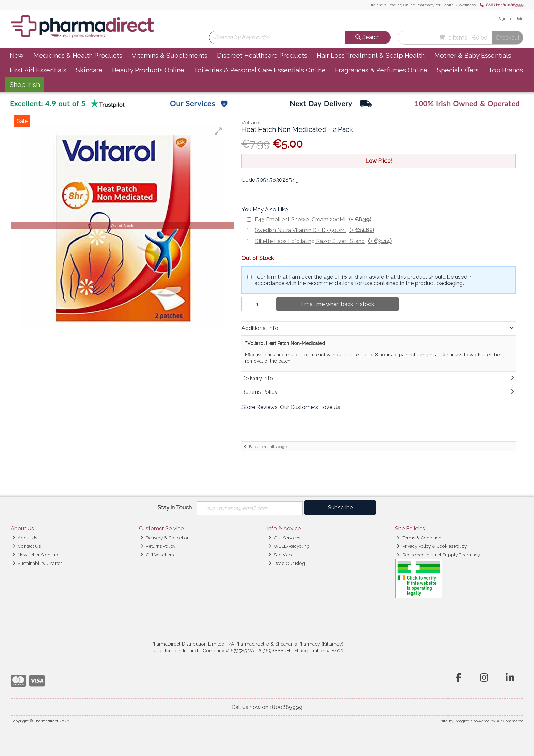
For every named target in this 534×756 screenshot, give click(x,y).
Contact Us (26, 546)
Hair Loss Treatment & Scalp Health (371, 55)
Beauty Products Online (148, 70)
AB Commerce (510, 721)
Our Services (284, 538)
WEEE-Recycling (289, 546)
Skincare (89, 70)
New (17, 55)
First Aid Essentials (38, 70)
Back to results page (268, 447)
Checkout (508, 38)
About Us (25, 538)
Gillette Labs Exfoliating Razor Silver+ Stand (323, 241)
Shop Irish (25, 84)
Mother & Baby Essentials (473, 55)
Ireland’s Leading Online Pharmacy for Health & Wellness (423, 5)
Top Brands (506, 70)
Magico (462, 721)
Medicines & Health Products (78, 55)
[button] (218, 131)
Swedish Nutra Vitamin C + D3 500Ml (314, 230)
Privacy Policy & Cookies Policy (432, 546)
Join (520, 19)
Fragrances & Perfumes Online (381, 70)
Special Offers (458, 70)
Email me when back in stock (336, 304)
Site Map (280, 555)
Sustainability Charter (37, 563)
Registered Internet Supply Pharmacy (438, 555)
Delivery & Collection (165, 538)
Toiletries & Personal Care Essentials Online (260, 70)
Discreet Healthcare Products (262, 55)
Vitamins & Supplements (170, 55)
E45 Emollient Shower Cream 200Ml (313, 220)
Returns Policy (158, 546)
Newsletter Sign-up (35, 555)
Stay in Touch (175, 507)
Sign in (505, 19)
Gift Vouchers (157, 555)
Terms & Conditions (420, 538)
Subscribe (340, 507)
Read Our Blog (287, 563)
